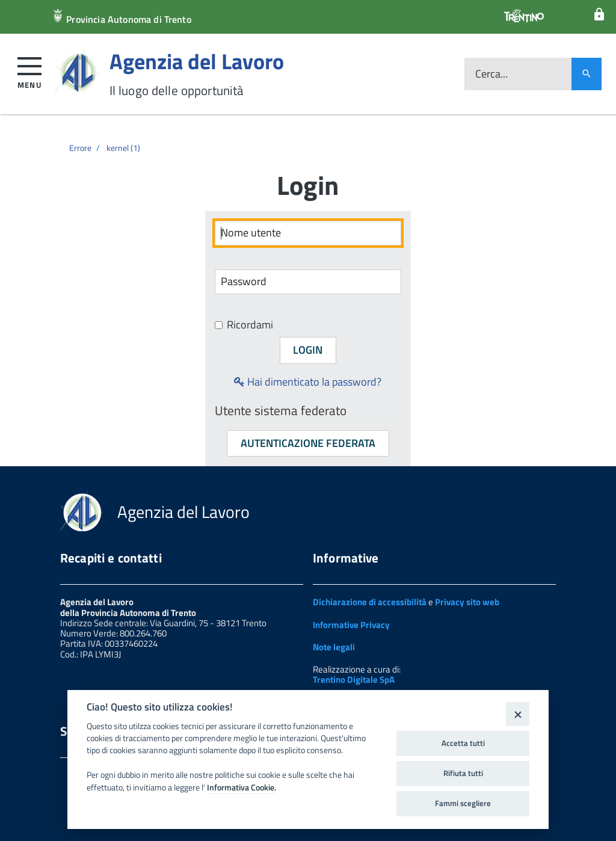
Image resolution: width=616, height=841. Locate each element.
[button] (30, 71)
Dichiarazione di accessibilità (370, 602)
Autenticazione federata (308, 443)
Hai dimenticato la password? (308, 382)
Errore (80, 148)
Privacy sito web (467, 602)
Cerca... (491, 74)
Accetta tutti (463, 743)
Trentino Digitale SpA (354, 679)
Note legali (334, 647)
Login (308, 350)
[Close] (518, 714)
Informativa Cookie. (242, 787)
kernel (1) (123, 148)
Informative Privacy (351, 625)
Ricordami (244, 325)
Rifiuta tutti (463, 773)
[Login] (599, 15)
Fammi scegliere (463, 803)
